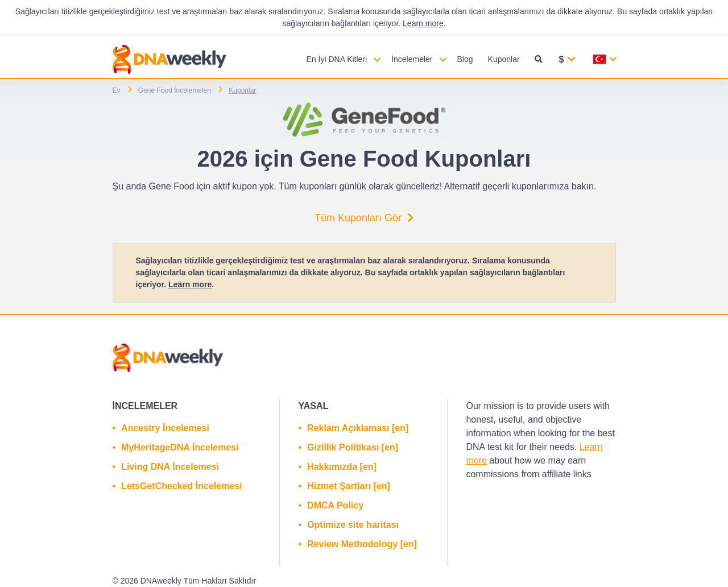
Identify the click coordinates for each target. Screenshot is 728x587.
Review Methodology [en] (362, 544)
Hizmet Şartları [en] (349, 486)
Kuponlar (504, 59)
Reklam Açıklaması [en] (358, 428)
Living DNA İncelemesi (170, 467)
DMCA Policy (335, 505)
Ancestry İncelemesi (165, 428)
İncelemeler (412, 59)
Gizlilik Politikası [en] (353, 447)
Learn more (423, 23)
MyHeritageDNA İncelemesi (180, 447)
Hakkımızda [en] (342, 467)
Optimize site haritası (353, 525)
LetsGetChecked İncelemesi (182, 486)
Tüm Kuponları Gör (364, 218)
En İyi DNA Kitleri (337, 59)
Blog (465, 59)
